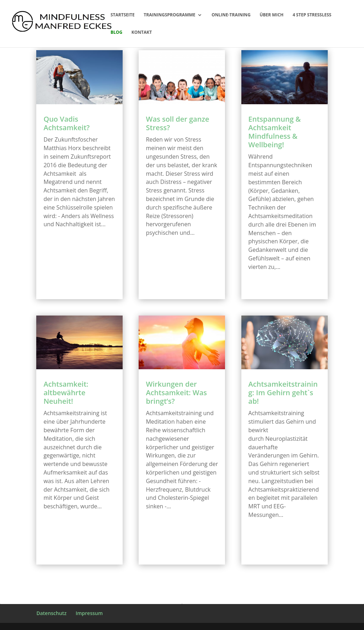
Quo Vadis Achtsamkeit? (66, 123)
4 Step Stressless (312, 15)
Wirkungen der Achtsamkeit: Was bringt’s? (176, 393)
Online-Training (231, 15)
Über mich (271, 15)
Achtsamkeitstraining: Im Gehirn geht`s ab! (283, 393)
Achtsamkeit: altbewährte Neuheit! (66, 393)
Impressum (89, 613)
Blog (116, 33)
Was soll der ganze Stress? (177, 123)
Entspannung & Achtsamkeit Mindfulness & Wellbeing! (275, 132)
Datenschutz (51, 613)
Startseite (123, 15)
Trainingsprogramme (169, 15)
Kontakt (142, 33)
